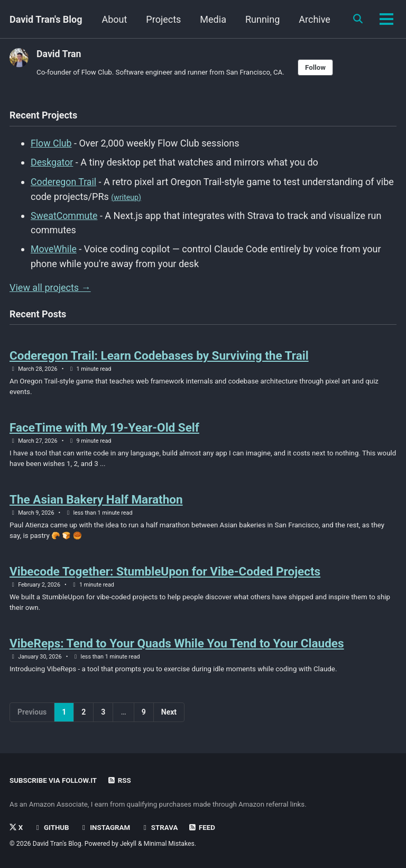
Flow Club (52, 143)
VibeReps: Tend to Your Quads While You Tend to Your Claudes (177, 644)
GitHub (52, 828)
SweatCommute (64, 214)
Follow (319, 67)
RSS (121, 781)
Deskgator (52, 162)
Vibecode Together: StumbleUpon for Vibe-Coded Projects (165, 572)
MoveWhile (54, 248)
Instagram (105, 828)
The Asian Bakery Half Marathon (96, 499)
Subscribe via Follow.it (54, 781)
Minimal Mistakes (170, 844)
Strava (161, 828)
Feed (204, 828)
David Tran (59, 54)
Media (263, 19)
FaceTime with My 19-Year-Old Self (104, 426)
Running (312, 19)
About (164, 19)
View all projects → (50, 286)
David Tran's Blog (46, 19)
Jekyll (129, 844)
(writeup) (126, 197)
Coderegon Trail (64, 181)
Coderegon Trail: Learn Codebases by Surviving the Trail (159, 354)
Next (169, 714)
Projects (213, 19)
